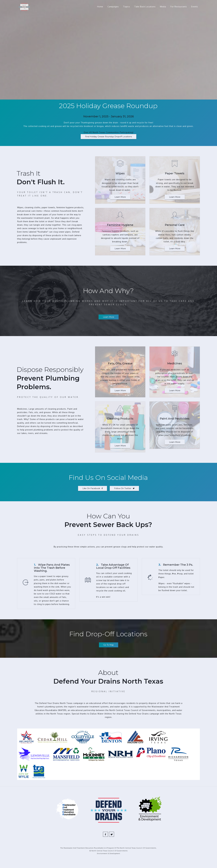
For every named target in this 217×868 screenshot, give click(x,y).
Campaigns (113, 7)
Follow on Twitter (124, 488)
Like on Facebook (93, 488)
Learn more (109, 317)
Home (100, 7)
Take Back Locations (145, 7)
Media (163, 7)
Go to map (109, 645)
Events (195, 7)
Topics (127, 7)
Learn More (120, 197)
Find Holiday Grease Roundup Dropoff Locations (108, 137)
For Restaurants (179, 7)
